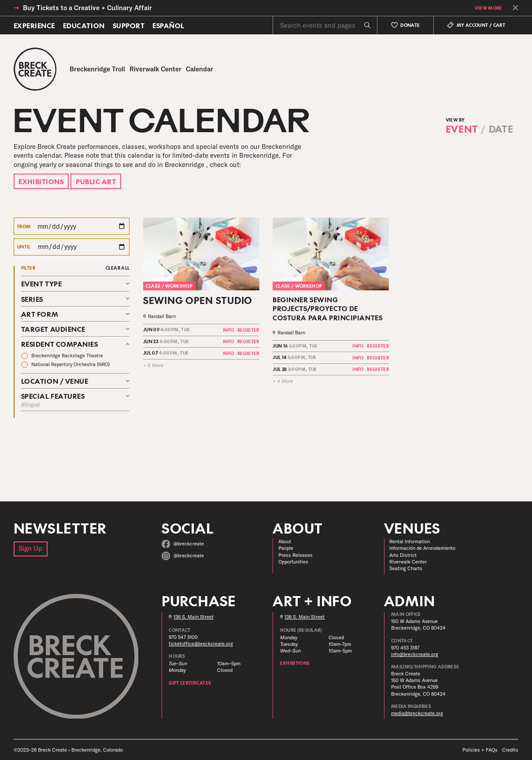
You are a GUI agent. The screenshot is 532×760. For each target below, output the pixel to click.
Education (84, 25)
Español (168, 25)
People (286, 548)
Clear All (118, 268)
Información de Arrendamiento (422, 548)
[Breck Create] (35, 69)
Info (228, 330)
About (285, 541)
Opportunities (293, 562)
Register (248, 330)
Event (462, 129)
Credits (510, 750)
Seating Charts (406, 568)
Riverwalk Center (408, 562)
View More (488, 8)
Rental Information (410, 541)
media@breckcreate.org (417, 713)
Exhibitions (41, 181)
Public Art (96, 181)
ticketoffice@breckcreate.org (201, 644)
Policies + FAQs (480, 750)
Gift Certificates (190, 683)
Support (129, 25)
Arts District (403, 555)
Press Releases (296, 555)
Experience (34, 25)
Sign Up (30, 548)
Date (501, 129)
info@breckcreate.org (415, 654)
